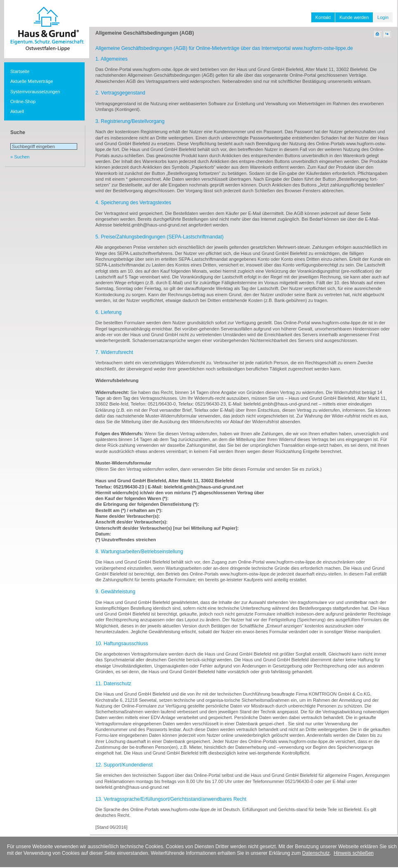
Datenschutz (316, 853)
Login (383, 17)
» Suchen (20, 157)
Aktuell (17, 111)
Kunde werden (354, 17)
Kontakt (323, 17)
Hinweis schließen (354, 853)
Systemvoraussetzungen (35, 92)
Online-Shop (23, 101)
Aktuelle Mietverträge (32, 81)
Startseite (20, 71)
